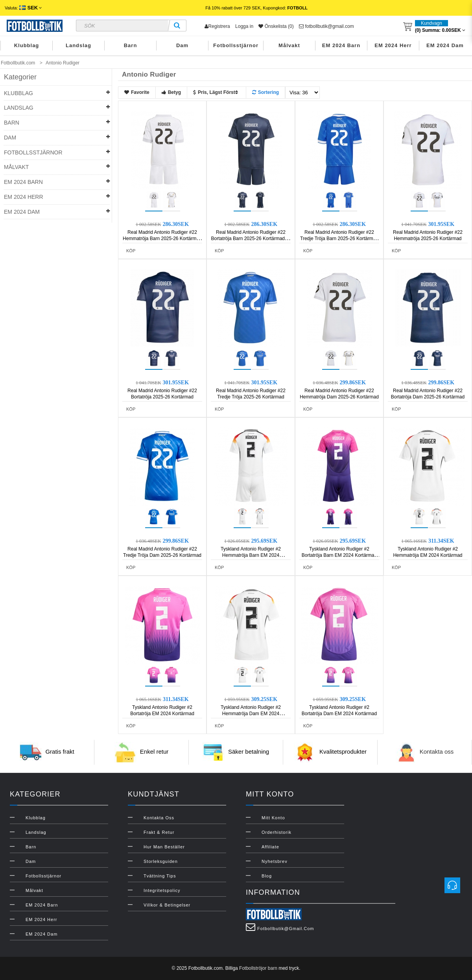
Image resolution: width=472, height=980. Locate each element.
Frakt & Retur (159, 832)
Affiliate (270, 847)
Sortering (265, 92)
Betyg (171, 92)
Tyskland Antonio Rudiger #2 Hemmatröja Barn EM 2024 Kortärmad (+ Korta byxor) (251, 555)
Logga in (244, 26)
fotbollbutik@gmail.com (326, 26)
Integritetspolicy (162, 890)
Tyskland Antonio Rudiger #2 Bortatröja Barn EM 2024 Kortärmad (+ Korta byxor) (339, 555)
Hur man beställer (164, 847)
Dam (182, 45)
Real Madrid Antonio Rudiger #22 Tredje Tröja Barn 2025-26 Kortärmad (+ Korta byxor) (339, 239)
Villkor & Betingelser (167, 905)
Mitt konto (273, 818)
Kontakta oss (437, 752)
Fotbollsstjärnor (236, 45)
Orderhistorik (277, 832)
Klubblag (27, 45)
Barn (131, 45)
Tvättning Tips (160, 876)
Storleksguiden (161, 861)
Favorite (137, 92)
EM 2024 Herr (393, 45)
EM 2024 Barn (341, 45)
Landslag (78, 45)
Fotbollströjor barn (258, 968)
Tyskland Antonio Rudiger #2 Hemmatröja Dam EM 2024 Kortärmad (251, 714)
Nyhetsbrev (275, 861)
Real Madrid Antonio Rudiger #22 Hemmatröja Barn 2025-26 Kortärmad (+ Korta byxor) (162, 239)
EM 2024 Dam (445, 45)
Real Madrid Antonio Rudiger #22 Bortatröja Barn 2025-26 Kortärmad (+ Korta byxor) (251, 239)
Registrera (217, 26)
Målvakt (289, 45)
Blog (267, 876)
